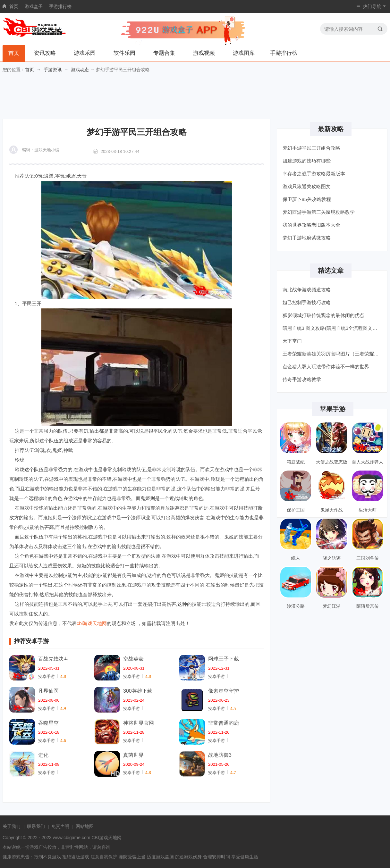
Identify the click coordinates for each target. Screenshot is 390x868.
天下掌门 (292, 341)
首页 (14, 6)
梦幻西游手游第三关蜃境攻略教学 (319, 212)
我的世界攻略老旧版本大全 (311, 225)
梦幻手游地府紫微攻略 (307, 238)
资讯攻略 (45, 53)
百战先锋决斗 (54, 659)
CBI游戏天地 (104, 838)
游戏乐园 (85, 53)
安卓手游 (47, 676)
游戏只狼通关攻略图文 (307, 186)
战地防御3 (220, 755)
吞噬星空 (48, 723)
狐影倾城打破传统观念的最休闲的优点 (323, 315)
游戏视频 (204, 53)
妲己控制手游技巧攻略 (307, 302)
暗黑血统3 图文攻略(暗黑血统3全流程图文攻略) (333, 328)
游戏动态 (80, 70)
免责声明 (60, 826)
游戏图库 (244, 53)
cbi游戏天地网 (92, 623)
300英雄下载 (138, 691)
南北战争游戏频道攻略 (307, 290)
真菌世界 (133, 755)
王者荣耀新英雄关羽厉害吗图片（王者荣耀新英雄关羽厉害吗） (333, 354)
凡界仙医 (48, 691)
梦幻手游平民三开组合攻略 (311, 148)
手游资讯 (53, 70)
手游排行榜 (60, 6)
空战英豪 (133, 659)
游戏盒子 (34, 6)
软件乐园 (124, 53)
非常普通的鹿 (224, 723)
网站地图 (85, 826)
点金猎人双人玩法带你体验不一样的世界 (326, 367)
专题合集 (164, 53)
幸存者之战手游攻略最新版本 (314, 174)
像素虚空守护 (224, 691)
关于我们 (12, 826)
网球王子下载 (224, 659)
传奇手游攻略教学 (302, 379)
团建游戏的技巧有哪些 (307, 161)
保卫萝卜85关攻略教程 (307, 199)
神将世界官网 (139, 723)
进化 (43, 755)
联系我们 (36, 826)
